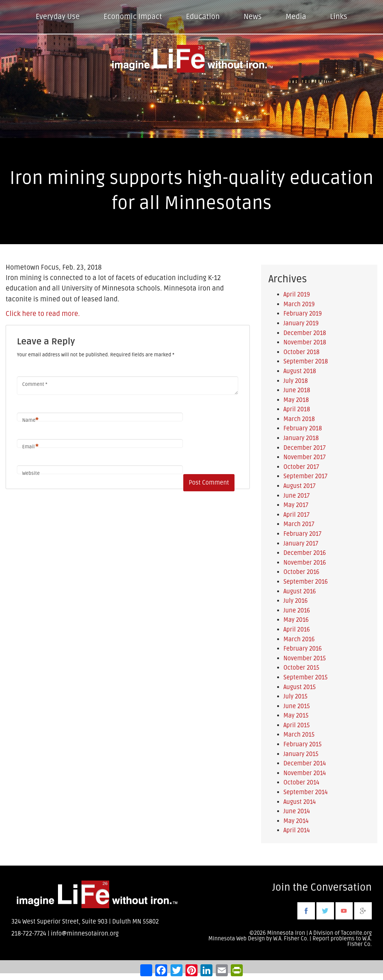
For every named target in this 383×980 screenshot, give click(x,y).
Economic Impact (133, 17)
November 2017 (305, 457)
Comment (35, 384)
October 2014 (301, 783)
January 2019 (301, 323)
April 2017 (297, 515)
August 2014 (300, 802)
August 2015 (300, 687)
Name (30, 420)
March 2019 (299, 304)
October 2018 (302, 352)
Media (296, 17)
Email (30, 447)
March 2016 (299, 639)
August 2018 (300, 371)
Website (31, 473)
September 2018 (306, 362)
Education (203, 17)
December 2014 (305, 764)
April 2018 (297, 409)
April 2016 (297, 630)
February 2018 (303, 428)
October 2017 (301, 467)
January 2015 (301, 754)
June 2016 (297, 611)
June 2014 (297, 811)
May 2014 (296, 821)
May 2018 (296, 400)
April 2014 (297, 830)
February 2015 (303, 744)
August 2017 (300, 486)
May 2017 (296, 505)
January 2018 (301, 438)
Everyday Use (58, 17)
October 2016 (301, 572)
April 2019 (297, 295)
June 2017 (297, 496)
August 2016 (300, 592)
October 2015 (301, 668)
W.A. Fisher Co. (360, 941)
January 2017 (301, 544)
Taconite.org (356, 933)
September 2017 (306, 476)
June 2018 (297, 390)
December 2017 (305, 448)
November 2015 (305, 658)
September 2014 (306, 792)
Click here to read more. (43, 314)
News (252, 17)
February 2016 (303, 649)
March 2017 (299, 524)
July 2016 (296, 601)
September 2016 (306, 582)
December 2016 (305, 553)
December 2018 (305, 333)
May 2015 (296, 716)
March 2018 (299, 419)
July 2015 (295, 697)
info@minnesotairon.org (85, 934)
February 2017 (303, 534)
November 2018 (305, 342)
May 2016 (296, 620)
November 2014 (305, 773)
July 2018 (296, 381)
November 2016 (305, 563)
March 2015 (299, 735)
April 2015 (297, 725)
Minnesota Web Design (237, 939)
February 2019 (303, 314)
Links (339, 17)
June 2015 (297, 706)
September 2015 (306, 678)
